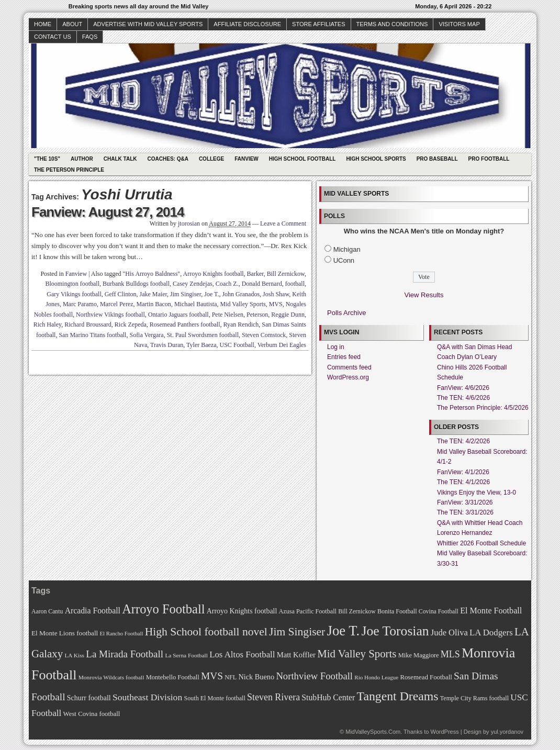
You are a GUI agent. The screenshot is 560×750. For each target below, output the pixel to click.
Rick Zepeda (131, 324)
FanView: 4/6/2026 (463, 388)
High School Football (303, 159)
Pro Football (489, 159)
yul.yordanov (507, 732)
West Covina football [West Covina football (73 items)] (92, 714)
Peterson (257, 315)
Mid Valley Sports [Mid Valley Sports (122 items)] (357, 654)
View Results (424, 295)
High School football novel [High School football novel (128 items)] (206, 632)
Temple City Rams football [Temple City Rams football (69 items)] (474, 698)
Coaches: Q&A (168, 159)
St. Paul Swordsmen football (203, 335)
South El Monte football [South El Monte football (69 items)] (214, 698)
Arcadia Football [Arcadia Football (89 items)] (93, 611)
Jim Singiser (186, 294)
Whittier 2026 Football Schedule (481, 543)
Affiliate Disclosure (247, 24)
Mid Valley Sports (243, 304)
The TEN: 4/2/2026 (463, 441)
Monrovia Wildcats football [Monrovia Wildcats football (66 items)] (111, 677)
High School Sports (376, 159)
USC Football (237, 345)
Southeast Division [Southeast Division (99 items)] (147, 697)
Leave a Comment (283, 223)
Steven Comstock (264, 335)
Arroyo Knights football (214, 274)
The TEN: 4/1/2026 (463, 482)
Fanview (247, 159)
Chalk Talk (120, 159)
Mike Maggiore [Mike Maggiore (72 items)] (419, 655)
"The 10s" (47, 159)
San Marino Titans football (92, 335)
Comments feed (349, 367)
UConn (344, 260)
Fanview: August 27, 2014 (108, 212)
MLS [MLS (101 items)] (450, 654)
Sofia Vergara (146, 335)
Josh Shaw (276, 294)
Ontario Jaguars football (178, 315)
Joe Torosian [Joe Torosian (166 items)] (395, 631)
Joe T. (211, 294)
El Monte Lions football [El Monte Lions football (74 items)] (65, 633)
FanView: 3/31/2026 (465, 502)
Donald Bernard (262, 284)
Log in (336, 347)
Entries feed (344, 357)
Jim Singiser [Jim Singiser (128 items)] (297, 632)
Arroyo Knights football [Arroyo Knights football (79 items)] (242, 611)
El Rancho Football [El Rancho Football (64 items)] (122, 634)
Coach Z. (227, 284)
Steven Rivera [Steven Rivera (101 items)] (273, 697)
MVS (276, 304)
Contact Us (53, 37)
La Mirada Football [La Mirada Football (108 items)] (125, 654)
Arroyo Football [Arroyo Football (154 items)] (163, 609)
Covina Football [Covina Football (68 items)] (439, 612)
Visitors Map (459, 24)
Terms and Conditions (392, 24)
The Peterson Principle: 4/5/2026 (483, 408)
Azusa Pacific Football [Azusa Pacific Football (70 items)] (308, 611)
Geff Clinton (121, 294)
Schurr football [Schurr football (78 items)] (89, 698)
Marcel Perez (117, 304)
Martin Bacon (154, 304)
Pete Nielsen (228, 315)
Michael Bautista (196, 304)
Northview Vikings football (110, 315)
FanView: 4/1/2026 (463, 472)
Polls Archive (346, 313)
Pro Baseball (437, 159)
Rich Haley (48, 324)
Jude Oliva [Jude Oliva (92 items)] (449, 633)
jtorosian (189, 223)
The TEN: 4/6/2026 (463, 398)
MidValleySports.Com (373, 732)
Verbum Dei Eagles (282, 345)
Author (82, 159)
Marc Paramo (80, 304)
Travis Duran (167, 345)
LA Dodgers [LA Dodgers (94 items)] (491, 633)
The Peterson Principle (69, 170)
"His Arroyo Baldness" (151, 274)
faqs (90, 37)
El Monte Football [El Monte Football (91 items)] (491, 611)
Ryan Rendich (241, 324)
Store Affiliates (319, 24)
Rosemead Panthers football (185, 324)
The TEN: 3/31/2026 (465, 512)
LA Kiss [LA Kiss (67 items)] (74, 655)
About (72, 24)
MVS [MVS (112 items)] (212, 676)
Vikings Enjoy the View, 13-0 (477, 492)
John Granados (241, 294)
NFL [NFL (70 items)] (231, 677)
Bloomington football (72, 284)
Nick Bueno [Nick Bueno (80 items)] (256, 677)
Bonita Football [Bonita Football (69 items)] (397, 611)
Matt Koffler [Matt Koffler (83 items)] (296, 655)
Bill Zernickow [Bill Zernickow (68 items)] (357, 612)
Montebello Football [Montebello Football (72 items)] (173, 677)
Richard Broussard (88, 324)
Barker (255, 274)
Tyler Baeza (201, 345)
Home (43, 24)
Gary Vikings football (74, 294)
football (295, 284)
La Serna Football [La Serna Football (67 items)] (186, 655)
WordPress (444, 732)
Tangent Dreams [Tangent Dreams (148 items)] (398, 696)
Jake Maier (154, 294)
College (211, 159)
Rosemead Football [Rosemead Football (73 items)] (426, 677)
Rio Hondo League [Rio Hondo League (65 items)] (376, 677)
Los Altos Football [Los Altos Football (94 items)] (242, 654)
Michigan (347, 249)
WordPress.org (348, 377)
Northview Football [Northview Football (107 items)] (314, 676)
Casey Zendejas (193, 284)
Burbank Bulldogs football (136, 284)
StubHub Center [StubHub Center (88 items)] (328, 697)
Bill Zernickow (286, 274)
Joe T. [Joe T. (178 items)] (344, 631)
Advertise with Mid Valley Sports (148, 24)
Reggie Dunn (288, 315)
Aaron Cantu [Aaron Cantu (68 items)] (47, 612)
